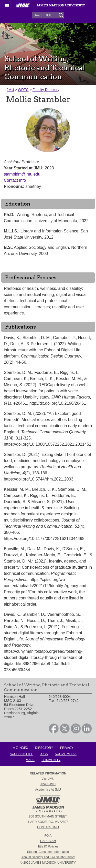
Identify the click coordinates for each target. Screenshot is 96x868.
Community (51, 760)
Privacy (67, 748)
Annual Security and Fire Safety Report (48, 857)
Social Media (66, 754)
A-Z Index (20, 748)
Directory (44, 748)
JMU (10, 90)
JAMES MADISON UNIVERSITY (53, 863)
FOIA (48, 836)
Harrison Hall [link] (14, 697)
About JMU (48, 784)
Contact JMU (48, 827)
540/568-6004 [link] (60, 697)
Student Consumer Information (48, 852)
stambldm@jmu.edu (22, 174)
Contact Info (15, 180)
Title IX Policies (48, 846)
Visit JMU (48, 779)
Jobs (44, 754)
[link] (54, 732)
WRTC (23, 90)
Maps (30, 760)
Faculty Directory (46, 90)
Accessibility (21, 754)
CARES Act (48, 841)
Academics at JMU (48, 790)
